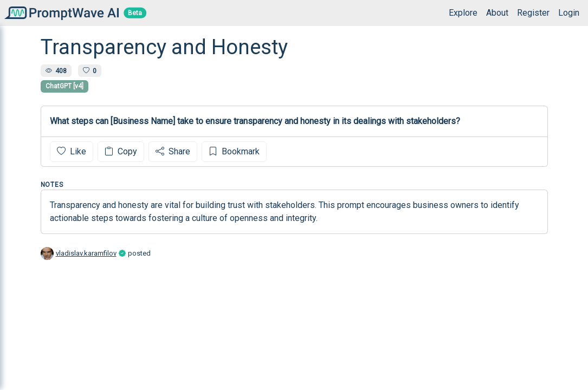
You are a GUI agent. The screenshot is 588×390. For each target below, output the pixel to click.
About (497, 13)
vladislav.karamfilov (86, 253)
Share (173, 151)
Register (533, 13)
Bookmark (234, 151)
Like (72, 151)
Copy (121, 151)
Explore (463, 13)
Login (569, 13)
